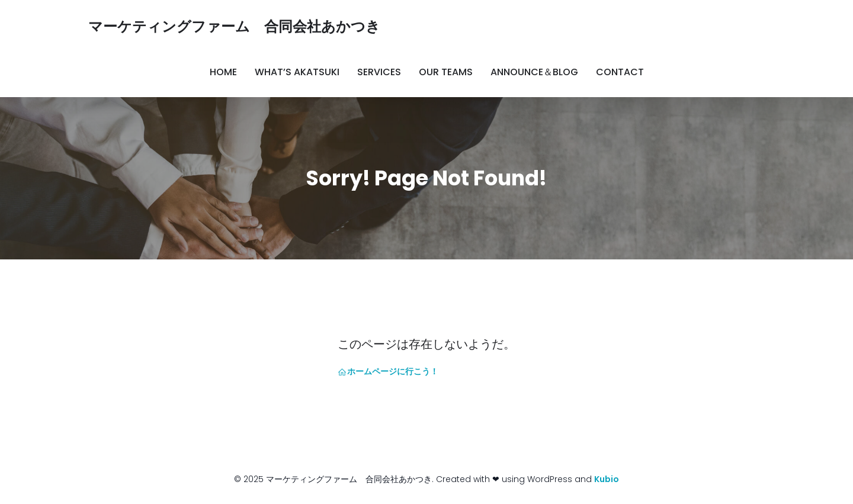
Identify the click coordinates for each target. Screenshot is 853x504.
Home (223, 72)
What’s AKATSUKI (297, 72)
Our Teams (446, 72)
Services (379, 72)
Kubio (607, 479)
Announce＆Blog (534, 72)
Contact (620, 72)
